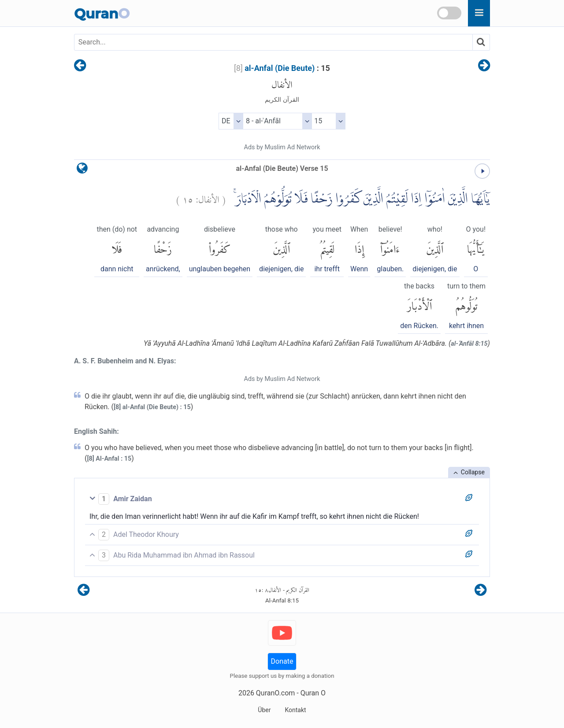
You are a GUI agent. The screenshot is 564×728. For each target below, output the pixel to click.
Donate (282, 661)
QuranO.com (275, 693)
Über (264, 710)
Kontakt (295, 710)
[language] (82, 170)
